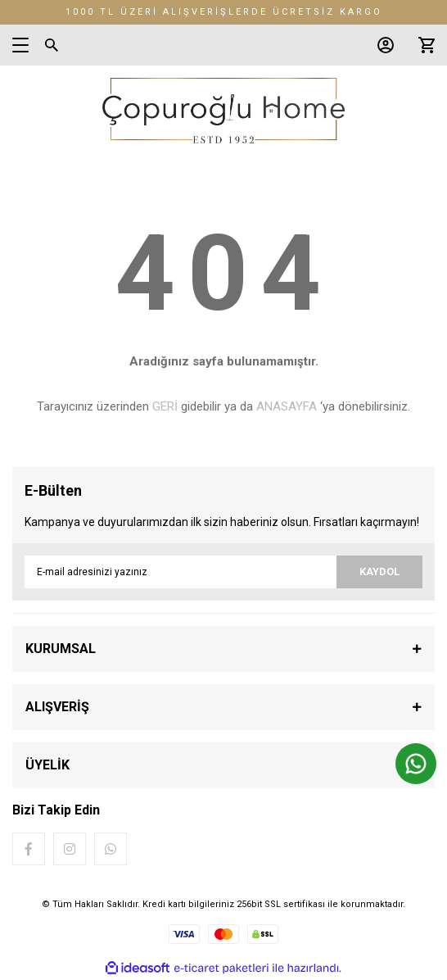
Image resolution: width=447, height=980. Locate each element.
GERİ (165, 406)
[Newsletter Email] (223, 572)
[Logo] (223, 111)
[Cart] (422, 45)
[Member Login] (382, 45)
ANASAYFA (287, 406)
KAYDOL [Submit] (379, 572)
